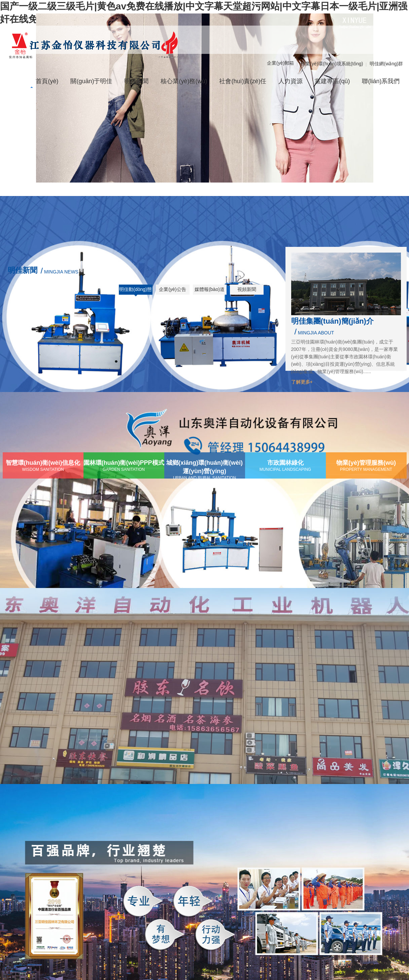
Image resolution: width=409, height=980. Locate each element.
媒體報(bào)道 (210, 289)
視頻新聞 (247, 289)
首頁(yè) (47, 81)
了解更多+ (302, 382)
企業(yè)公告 (172, 289)
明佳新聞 (23, 270)
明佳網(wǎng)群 (386, 64)
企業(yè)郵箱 (280, 63)
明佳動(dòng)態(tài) (135, 292)
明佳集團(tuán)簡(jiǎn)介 (332, 321)
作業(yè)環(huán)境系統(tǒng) (332, 64)
